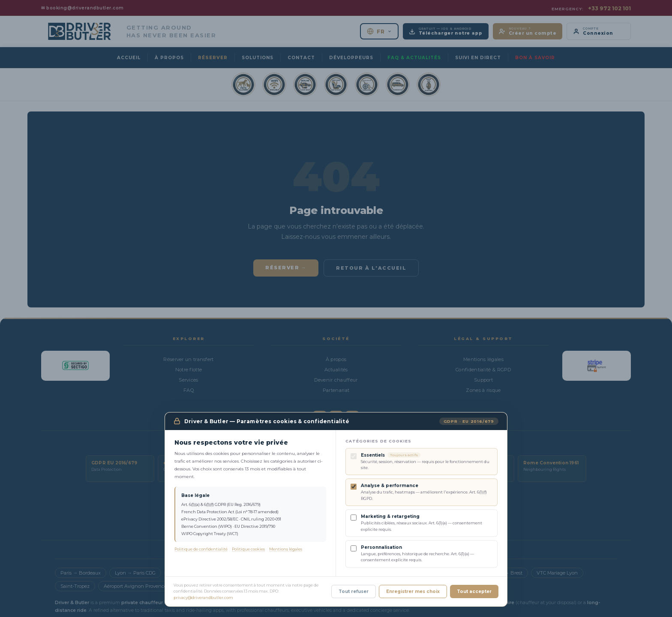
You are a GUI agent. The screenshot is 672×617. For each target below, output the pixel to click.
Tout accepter (474, 593)
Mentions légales (286, 550)
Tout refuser (354, 593)
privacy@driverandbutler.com (203, 599)
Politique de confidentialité (201, 550)
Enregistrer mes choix (413, 593)
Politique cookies (248, 550)
